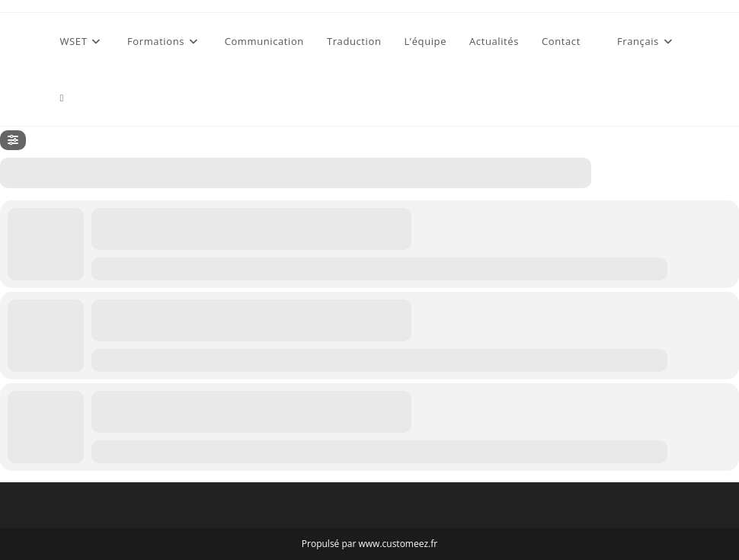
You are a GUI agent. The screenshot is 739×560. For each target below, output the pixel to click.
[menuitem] (640, 41)
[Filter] (13, 140)
